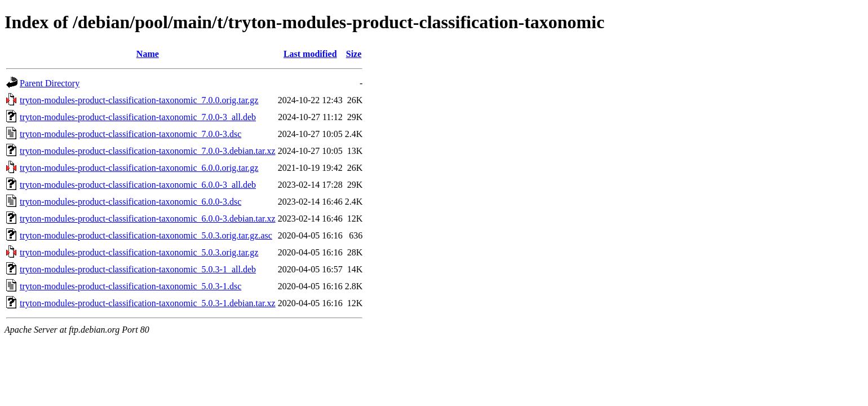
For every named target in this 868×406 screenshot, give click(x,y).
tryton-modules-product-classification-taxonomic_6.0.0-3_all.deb (138, 185)
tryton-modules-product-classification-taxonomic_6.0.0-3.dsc (130, 202)
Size (354, 54)
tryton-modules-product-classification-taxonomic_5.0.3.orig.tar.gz (139, 252)
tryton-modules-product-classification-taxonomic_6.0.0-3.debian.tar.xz (148, 219)
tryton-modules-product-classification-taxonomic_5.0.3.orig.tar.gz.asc (146, 235)
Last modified (310, 54)
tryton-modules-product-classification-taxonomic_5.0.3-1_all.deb (138, 269)
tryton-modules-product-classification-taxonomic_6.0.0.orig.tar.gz (139, 168)
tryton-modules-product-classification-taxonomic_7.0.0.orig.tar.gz (139, 100)
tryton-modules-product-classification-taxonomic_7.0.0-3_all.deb (138, 117)
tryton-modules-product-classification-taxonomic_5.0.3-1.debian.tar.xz (148, 303)
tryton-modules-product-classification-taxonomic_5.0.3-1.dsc (130, 286)
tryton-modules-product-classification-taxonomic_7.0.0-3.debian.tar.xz (148, 151)
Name (148, 54)
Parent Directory (50, 83)
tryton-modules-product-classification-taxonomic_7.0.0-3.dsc (130, 134)
